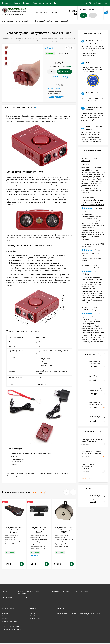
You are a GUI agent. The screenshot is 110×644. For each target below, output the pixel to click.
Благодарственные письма (11, 624)
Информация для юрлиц (42, 3)
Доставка (26, 3)
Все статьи (87, 479)
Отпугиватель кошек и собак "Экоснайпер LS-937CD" (64, 530)
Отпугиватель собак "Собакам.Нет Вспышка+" (14, 530)
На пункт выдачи (54, 88)
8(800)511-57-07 (7, 591)
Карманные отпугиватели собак (56, 473)
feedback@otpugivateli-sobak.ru (48, 12)
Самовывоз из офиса (55, 96)
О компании (7, 3)
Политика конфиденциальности (13, 629)
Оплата (17, 3)
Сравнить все (39, 492)
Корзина (32, 613)
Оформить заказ (35, 618)
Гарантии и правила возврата (12, 627)
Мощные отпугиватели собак (17, 476)
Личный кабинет (35, 616)
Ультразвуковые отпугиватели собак (22, 28)
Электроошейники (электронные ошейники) (91, 614)
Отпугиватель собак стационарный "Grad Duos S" (39, 530)
